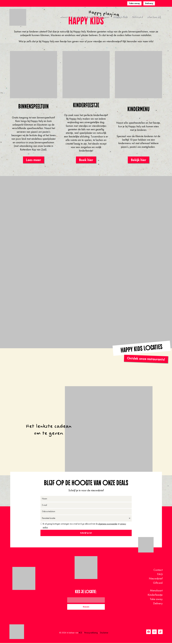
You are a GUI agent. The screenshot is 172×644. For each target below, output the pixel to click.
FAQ (160, 575)
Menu (64, 17)
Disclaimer (105, 634)
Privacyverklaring (91, 634)
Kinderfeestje (86, 105)
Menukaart (156, 591)
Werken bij (154, 17)
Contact (158, 570)
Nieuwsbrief (156, 579)
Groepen (103, 17)
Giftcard (137, 17)
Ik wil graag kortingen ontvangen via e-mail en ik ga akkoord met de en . (84, 526)
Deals (90, 17)
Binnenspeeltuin (34, 106)
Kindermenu (139, 109)
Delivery (149, 3)
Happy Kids (120, 17)
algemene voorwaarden (108, 525)
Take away (134, 3)
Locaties (77, 17)
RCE (80, 634)
